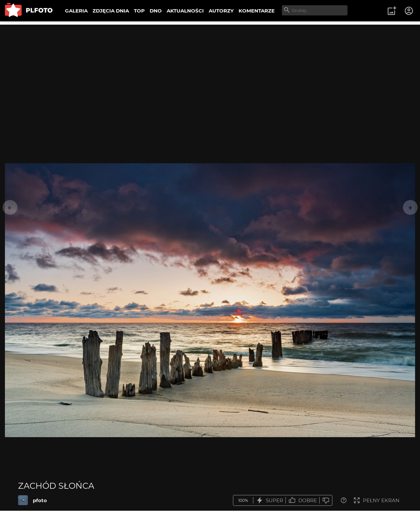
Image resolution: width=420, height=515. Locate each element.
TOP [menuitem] (139, 11)
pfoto (40, 500)
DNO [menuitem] (156, 11)
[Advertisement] (210, 71)
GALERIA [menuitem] (76, 11)
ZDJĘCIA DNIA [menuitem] (111, 11)
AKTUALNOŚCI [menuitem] (185, 11)
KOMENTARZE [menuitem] (257, 11)
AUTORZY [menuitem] (221, 11)
